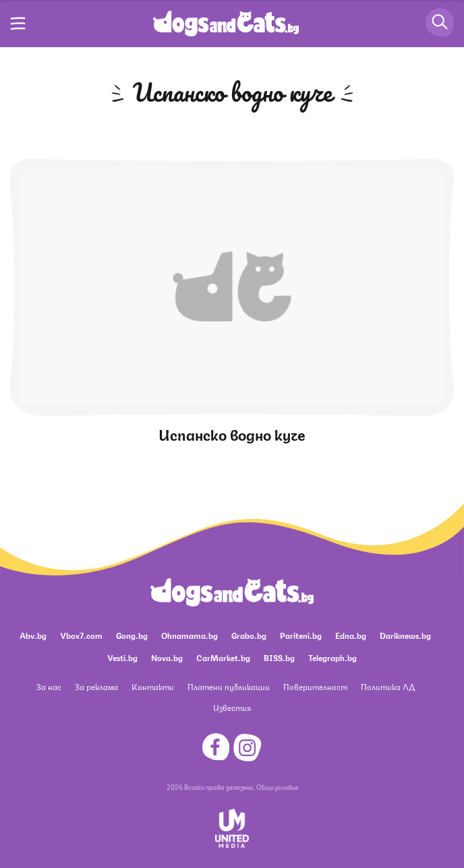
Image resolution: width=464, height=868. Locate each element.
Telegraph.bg (332, 657)
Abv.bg (33, 635)
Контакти (153, 686)
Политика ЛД (388, 686)
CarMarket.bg (223, 657)
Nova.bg (167, 657)
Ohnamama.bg (190, 635)
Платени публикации (229, 686)
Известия (232, 707)
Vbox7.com (81, 635)
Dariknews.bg (405, 635)
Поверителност (315, 686)
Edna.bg (351, 635)
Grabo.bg (249, 635)
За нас (49, 686)
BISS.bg (279, 657)
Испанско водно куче (232, 434)
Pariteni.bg (301, 635)
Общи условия (277, 786)
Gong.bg (132, 635)
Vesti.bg (122, 657)
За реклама (96, 686)
